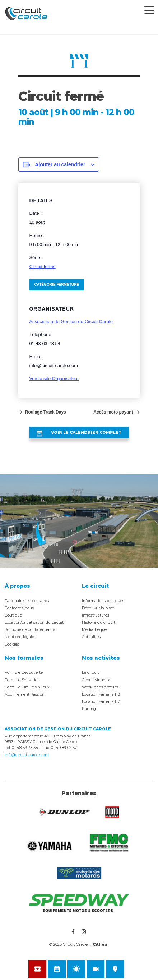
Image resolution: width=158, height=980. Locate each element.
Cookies (12, 644)
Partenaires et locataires (27, 601)
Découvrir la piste (98, 608)
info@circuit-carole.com (27, 755)
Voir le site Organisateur (54, 378)
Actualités (91, 637)
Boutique (13, 615)
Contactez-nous (19, 608)
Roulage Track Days (45, 412)
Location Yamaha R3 (101, 694)
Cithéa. (101, 945)
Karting (89, 709)
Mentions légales (20, 637)
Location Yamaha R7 (101, 702)
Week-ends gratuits (100, 687)
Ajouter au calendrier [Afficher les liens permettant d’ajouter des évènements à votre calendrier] (60, 164)
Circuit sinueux (96, 680)
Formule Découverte (24, 672)
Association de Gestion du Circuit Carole (71, 322)
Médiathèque (94, 630)
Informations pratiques (103, 601)
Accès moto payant (114, 412)
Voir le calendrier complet (86, 432)
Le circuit (90, 672)
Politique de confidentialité (30, 630)
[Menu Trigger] (149, 10)
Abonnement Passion (25, 694)
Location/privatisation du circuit (34, 622)
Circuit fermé (42, 267)
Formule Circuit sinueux (27, 687)
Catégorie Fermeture (57, 284)
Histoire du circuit (99, 622)
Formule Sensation (22, 680)
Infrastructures (96, 615)
